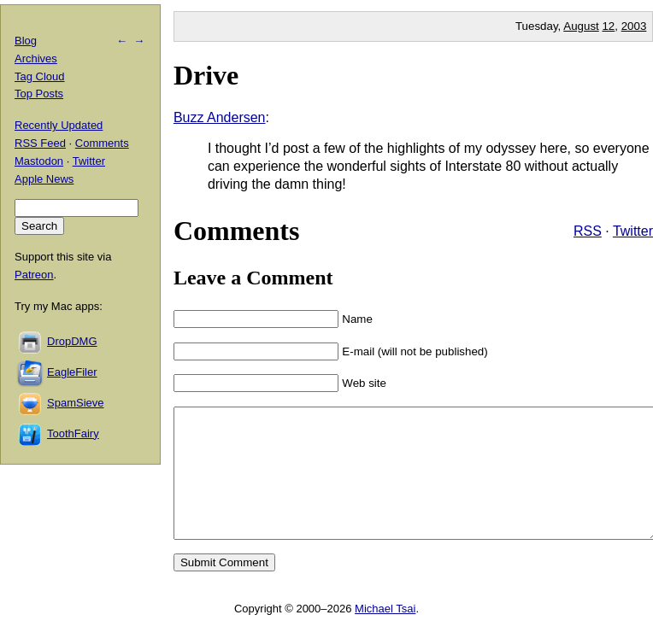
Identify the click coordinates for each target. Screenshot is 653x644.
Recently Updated (59, 125)
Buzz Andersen (220, 117)
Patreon (34, 275)
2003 (634, 26)
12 (608, 26)
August (581, 26)
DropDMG (72, 341)
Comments (102, 143)
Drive (206, 75)
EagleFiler (72, 372)
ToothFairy (73, 433)
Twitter (633, 231)
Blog (26, 41)
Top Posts (39, 94)
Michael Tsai (385, 634)
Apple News (44, 179)
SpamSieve (75, 403)
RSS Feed (40, 143)
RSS (588, 231)
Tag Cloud (40, 76)
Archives (36, 59)
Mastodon (39, 161)
